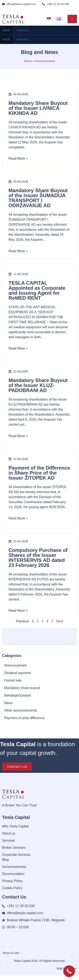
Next (60, 621)
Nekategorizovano (18, 695)
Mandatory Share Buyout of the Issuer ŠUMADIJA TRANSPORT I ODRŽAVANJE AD (38, 198)
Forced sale (13, 680)
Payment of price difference (24, 718)
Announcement (15, 665)
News (8, 703)
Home (28, 61)
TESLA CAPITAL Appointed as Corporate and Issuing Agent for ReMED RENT (37, 290)
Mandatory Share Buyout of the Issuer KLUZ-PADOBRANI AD (38, 385)
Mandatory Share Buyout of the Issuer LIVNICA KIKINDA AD (38, 108)
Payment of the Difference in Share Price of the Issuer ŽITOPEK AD (39, 473)
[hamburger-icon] (72, 19)
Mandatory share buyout (22, 688)
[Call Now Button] (69, 971)
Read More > (18, 159)
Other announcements (21, 710)
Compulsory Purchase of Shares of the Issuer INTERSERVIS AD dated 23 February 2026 (38, 558)
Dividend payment (17, 673)
